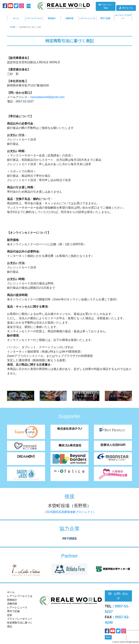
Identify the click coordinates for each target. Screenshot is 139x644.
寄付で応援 (105, 18)
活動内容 (69, 18)
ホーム (16, 18)
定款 (10, 615)
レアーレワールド (34, 18)
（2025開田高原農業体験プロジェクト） (69, 512)
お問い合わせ (118, 596)
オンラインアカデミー (123, 17)
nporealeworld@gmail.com (47, 97)
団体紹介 (52, 18)
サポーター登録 (106, 6)
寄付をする (126, 8)
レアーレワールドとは (20, 596)
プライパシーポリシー (20, 619)
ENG (29, 6)
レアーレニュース (87, 18)
